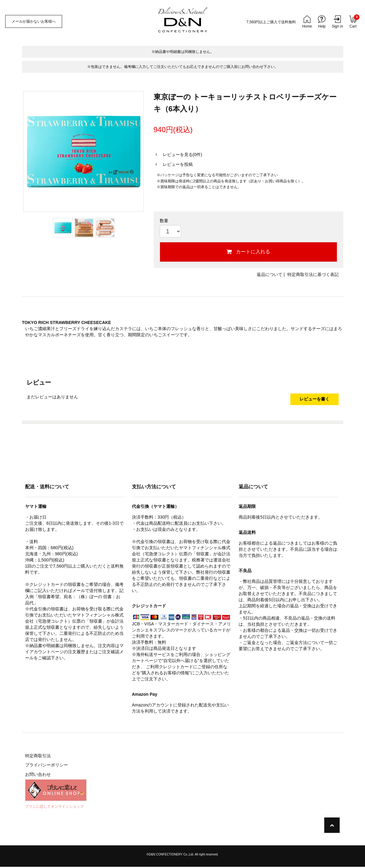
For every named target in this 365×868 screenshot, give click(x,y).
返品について (270, 274)
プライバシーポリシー (47, 766)
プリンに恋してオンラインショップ (54, 808)
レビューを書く (315, 400)
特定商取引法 (38, 757)
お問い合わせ (38, 776)
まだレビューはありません (52, 397)
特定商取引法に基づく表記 (313, 274)
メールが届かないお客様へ (35, 21)
